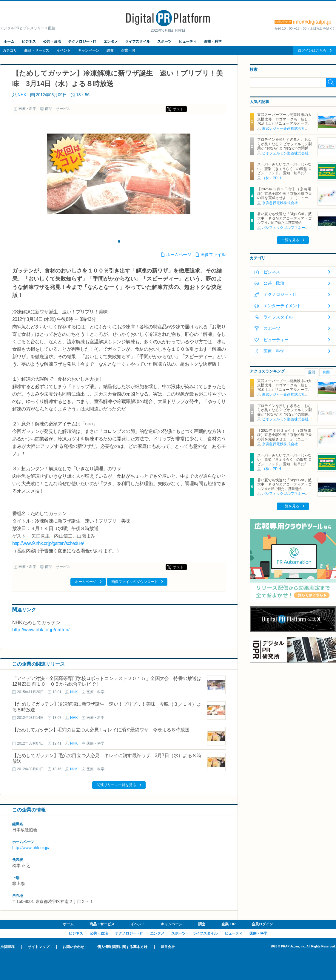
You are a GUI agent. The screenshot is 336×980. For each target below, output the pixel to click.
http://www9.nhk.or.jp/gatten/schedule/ (48, 543)
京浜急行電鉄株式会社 (280, 203)
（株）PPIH (272, 178)
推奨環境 (7, 947)
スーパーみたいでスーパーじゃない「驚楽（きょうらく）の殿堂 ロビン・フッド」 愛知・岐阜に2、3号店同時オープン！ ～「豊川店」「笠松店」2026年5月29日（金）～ (284, 173)
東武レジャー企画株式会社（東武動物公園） (298, 128)
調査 (110, 50)
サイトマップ (38, 947)
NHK (22, 95)
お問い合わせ (73, 947)
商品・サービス (37, 50)
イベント (64, 50)
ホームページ (179, 255)
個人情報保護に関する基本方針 (122, 947)
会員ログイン (262, 924)
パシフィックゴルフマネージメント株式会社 (298, 228)
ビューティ (188, 42)
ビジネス (29, 42)
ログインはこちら (312, 50)
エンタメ (111, 42)
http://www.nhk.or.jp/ (31, 848)
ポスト (178, 109)
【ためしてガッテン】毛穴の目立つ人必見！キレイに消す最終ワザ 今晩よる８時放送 (101, 730)
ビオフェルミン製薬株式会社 (285, 153)
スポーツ (164, 42)
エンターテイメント (282, 306)
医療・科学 (213, 42)
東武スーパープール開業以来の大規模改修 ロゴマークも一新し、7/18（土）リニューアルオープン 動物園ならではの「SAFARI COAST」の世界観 (284, 123)
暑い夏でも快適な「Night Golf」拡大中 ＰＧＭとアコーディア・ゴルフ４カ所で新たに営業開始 (284, 218)
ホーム (9, 42)
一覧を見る (290, 240)
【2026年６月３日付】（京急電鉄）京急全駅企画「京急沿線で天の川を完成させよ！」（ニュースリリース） (284, 196)
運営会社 (168, 947)
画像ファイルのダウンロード (135, 582)
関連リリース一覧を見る (116, 785)
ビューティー (276, 340)
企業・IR (128, 50)
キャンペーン (89, 50)
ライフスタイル (138, 42)
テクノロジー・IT (82, 42)
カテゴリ (10, 50)
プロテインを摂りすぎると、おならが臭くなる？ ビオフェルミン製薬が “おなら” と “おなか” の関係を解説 (284, 146)
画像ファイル (213, 255)
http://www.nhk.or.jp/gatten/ (41, 630)
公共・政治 (52, 42)
